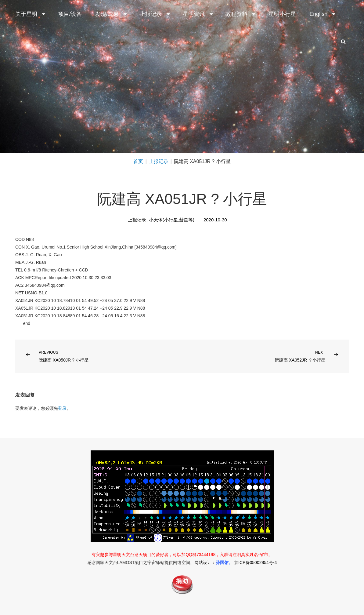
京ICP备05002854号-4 (255, 562)
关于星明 (31, 14)
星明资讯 (198, 14)
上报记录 (155, 14)
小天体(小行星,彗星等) (172, 220)
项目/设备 (70, 14)
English (323, 14)
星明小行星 (282, 14)
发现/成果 (112, 14)
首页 (138, 161)
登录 (62, 408)
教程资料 (241, 14)
